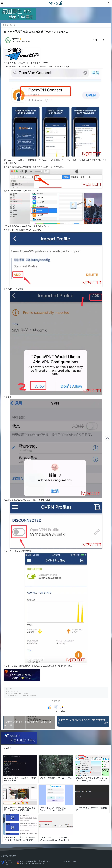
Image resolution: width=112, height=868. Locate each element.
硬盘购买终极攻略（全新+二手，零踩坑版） (56, 779)
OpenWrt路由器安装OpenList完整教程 (91, 809)
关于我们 (5, 856)
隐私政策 (13, 856)
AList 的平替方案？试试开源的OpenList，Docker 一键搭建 (53, 809)
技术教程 (13, 25)
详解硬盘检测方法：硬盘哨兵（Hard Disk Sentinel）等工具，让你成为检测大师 (92, 779)
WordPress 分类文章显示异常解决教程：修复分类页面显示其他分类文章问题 (19, 839)
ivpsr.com (17, 39)
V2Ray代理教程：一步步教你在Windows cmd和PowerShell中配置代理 (56, 839)
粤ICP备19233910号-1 (8, 862)
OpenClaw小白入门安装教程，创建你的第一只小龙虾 (20, 779)
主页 (6, 25)
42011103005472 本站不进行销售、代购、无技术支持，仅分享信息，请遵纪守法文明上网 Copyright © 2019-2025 (49, 862)
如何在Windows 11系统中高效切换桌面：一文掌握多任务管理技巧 (20, 809)
